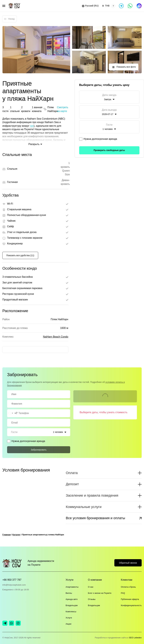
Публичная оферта (130, 599)
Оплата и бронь (128, 587)
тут (32, 126)
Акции (68, 624)
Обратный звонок (128, 563)
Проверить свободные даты (109, 150)
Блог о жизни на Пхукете (100, 593)
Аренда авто (72, 599)
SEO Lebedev (135, 638)
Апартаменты (72, 587)
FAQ (123, 593)
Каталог (16, 535)
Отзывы (92, 599)
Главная (7, 535)
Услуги (69, 618)
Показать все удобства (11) (20, 255)
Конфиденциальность (131, 605)
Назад (9, 19)
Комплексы (71, 612)
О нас (91, 587)
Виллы (69, 593)
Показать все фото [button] (124, 67)
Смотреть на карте (63, 109)
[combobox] (12, 413)
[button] (90, 6)
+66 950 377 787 (12, 580)
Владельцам (72, 605)
